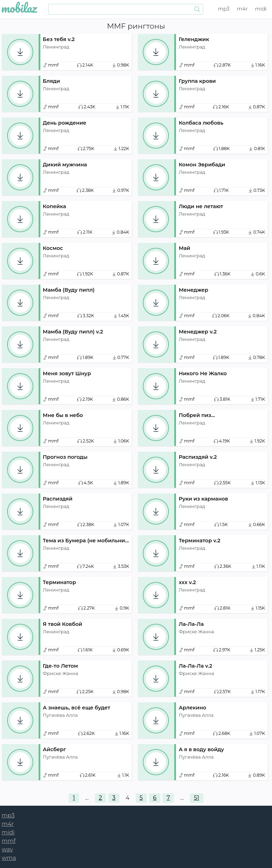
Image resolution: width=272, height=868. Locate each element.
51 (197, 798)
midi (261, 9)
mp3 (224, 9)
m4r (242, 9)
